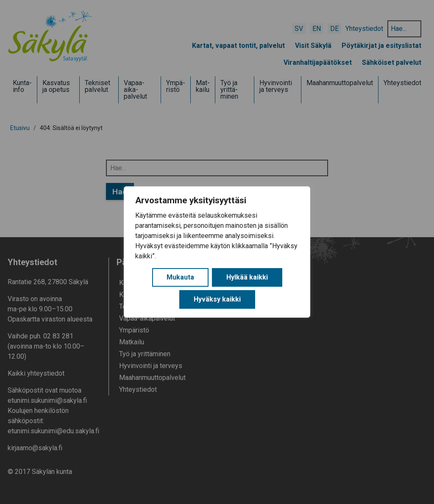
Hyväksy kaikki (217, 299)
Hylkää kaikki (247, 277)
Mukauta (180, 277)
